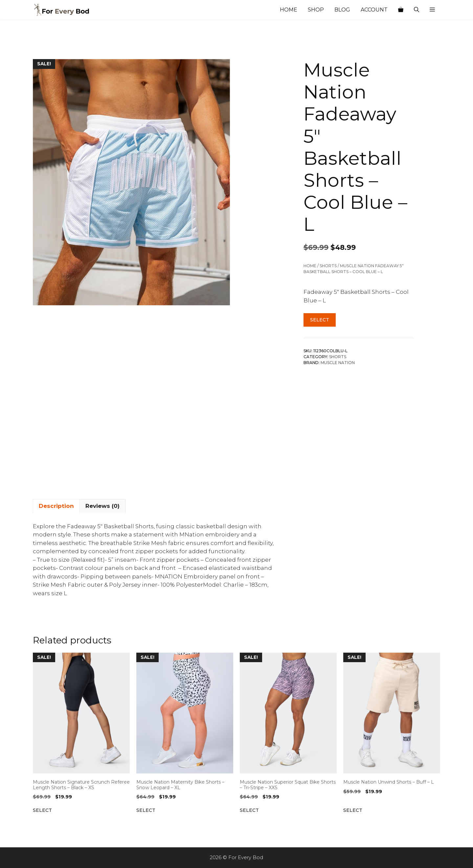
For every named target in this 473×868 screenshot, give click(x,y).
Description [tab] (56, 506)
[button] (432, 10)
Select (320, 320)
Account (374, 10)
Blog (342, 10)
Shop (316, 10)
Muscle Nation (338, 363)
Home (289, 10)
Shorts (328, 266)
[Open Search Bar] (417, 10)
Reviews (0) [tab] (102, 506)
